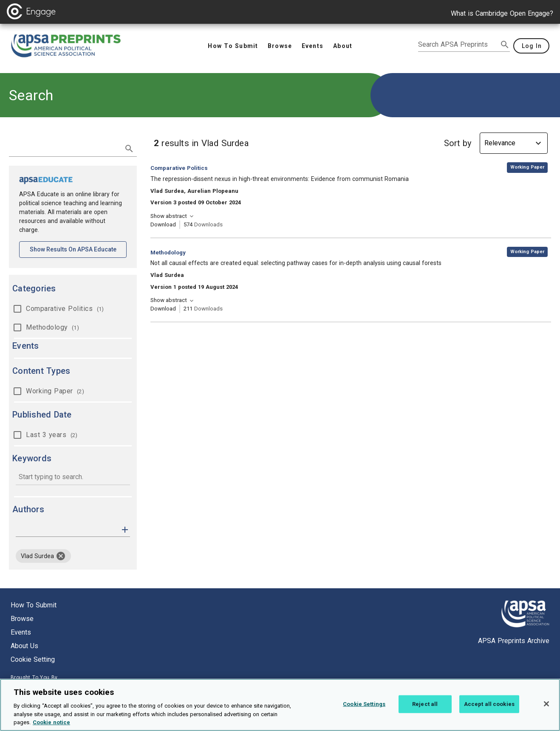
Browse (22, 619)
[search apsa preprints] (458, 45)
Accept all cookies (489, 710)
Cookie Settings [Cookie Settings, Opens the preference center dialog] (364, 710)
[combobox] (73, 478)
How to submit (34, 605)
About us (24, 646)
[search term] (64, 148)
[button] (125, 529)
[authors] (67, 530)
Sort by (458, 143)
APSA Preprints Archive (514, 641)
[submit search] (505, 45)
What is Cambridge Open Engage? (502, 13)
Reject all (425, 710)
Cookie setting (33, 659)
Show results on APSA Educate (78, 249)
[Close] (546, 710)
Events (21, 632)
